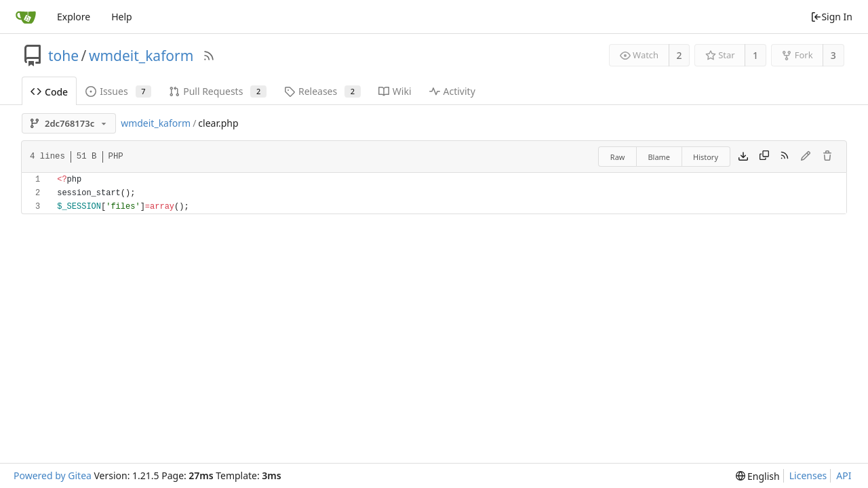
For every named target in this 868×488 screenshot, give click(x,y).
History (706, 157)
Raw (618, 157)
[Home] (26, 17)
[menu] (758, 476)
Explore (74, 17)
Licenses (808, 475)
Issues (118, 91)
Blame (659, 157)
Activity (452, 91)
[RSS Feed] (209, 56)
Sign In (831, 17)
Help (122, 17)
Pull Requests (218, 91)
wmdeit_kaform (141, 56)
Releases (322, 91)
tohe (63, 56)
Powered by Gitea (53, 475)
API (844, 475)
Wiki (395, 91)
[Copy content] (764, 157)
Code (49, 92)
